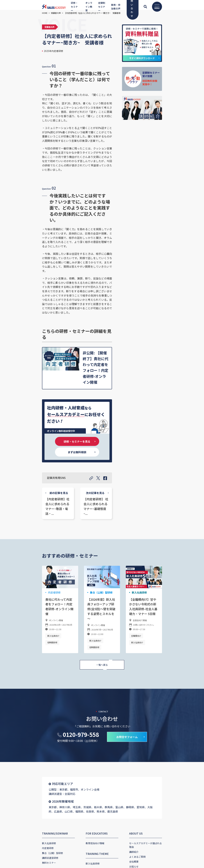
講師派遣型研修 (15, 698)
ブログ (144, 707)
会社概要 (145, 698)
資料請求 (145, 743)
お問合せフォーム (127, 581)
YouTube (79, 714)
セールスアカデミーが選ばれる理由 (159, 683)
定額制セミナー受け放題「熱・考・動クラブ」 (31, 743)
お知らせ (145, 703)
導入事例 (79, 744)
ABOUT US (148, 673)
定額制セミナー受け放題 (20, 748)
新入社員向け (18, 486)
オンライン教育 (15, 723)
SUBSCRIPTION (17, 734)
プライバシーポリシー (152, 747)
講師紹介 (145, 688)
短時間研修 (35, 486)
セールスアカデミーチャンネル (90, 724)
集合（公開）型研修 (89, 453)
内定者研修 (19, 453)
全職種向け (148, 491)
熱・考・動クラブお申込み (155, 738)
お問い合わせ (148, 728)
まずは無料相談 (101, 309)
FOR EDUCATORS (85, 673)
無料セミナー (14, 703)
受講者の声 (80, 749)
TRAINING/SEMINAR (20, 673)
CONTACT (147, 718)
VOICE (78, 734)
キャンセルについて (151, 752)
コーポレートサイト (21, 799)
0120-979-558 (81, 579)
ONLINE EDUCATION (20, 713)
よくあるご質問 (149, 693)
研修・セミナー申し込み (154, 733)
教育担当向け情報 (83, 683)
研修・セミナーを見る (53, 309)
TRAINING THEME (85, 694)
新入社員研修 (150, 453)
